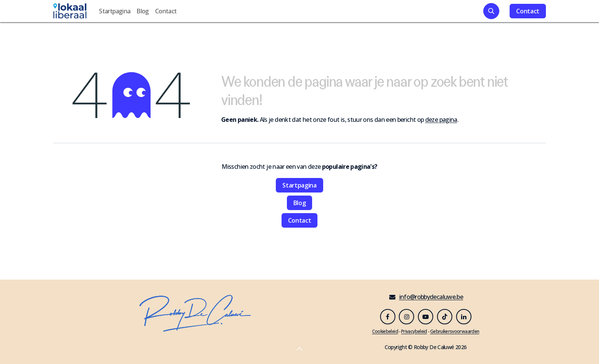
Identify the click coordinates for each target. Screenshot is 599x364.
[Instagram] (406, 317)
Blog (300, 203)
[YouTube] (426, 317)
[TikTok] (445, 317)
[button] (491, 11)
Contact (528, 11)
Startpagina (299, 185)
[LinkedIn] (464, 317)
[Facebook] (388, 317)
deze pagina (441, 120)
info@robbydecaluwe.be (431, 297)
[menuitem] (115, 11)
